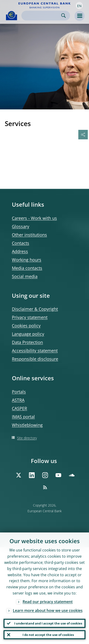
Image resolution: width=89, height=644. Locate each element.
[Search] (42, 16)
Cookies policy (26, 326)
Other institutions (29, 235)
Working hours (27, 260)
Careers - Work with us (34, 218)
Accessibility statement (35, 351)
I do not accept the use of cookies (48, 635)
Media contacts (27, 268)
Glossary (21, 226)
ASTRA (18, 400)
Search (63, 16)
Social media (25, 276)
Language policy (28, 334)
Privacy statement (30, 317)
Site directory (27, 438)
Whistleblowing (27, 425)
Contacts (21, 243)
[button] (79, 5)
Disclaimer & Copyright (35, 309)
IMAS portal (23, 417)
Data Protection (27, 342)
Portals (19, 392)
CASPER (19, 408)
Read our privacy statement (48, 602)
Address (20, 251)
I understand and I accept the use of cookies (48, 623)
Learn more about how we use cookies (48, 610)
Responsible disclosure (35, 359)
